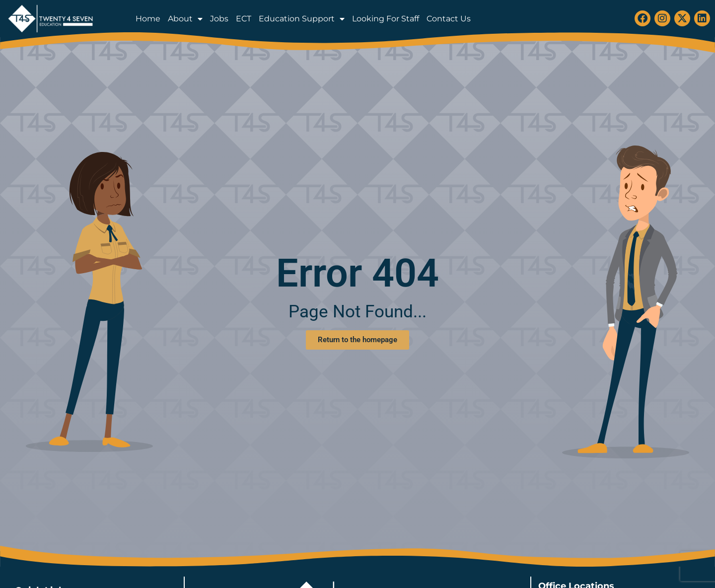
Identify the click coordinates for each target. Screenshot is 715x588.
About (185, 19)
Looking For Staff (386, 19)
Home (148, 19)
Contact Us (449, 19)
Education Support (302, 19)
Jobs (219, 19)
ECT (244, 19)
